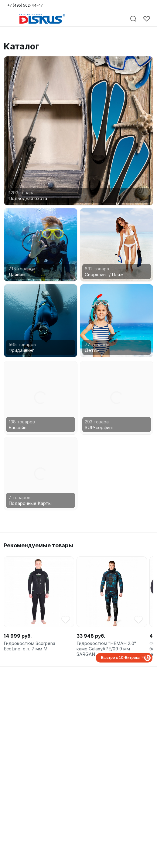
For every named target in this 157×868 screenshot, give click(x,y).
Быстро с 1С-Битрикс (120, 658)
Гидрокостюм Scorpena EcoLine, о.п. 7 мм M (29, 646)
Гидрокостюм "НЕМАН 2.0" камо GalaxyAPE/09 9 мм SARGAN (106, 649)
